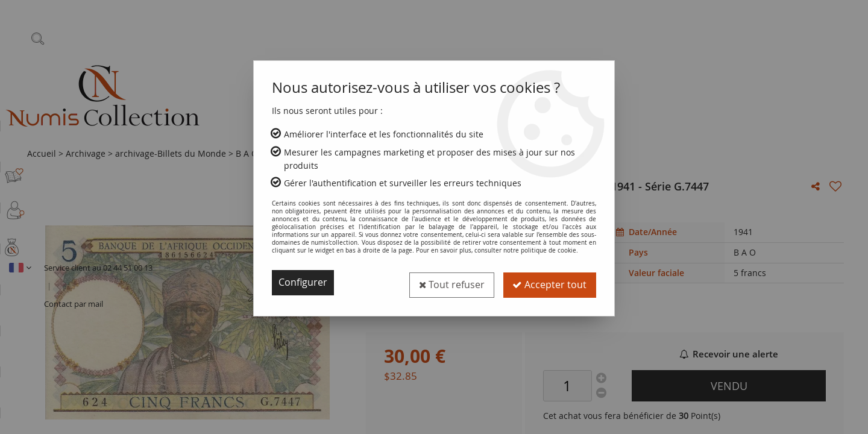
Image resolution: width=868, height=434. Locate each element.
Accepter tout (549, 283)
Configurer (303, 283)
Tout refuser (451, 283)
